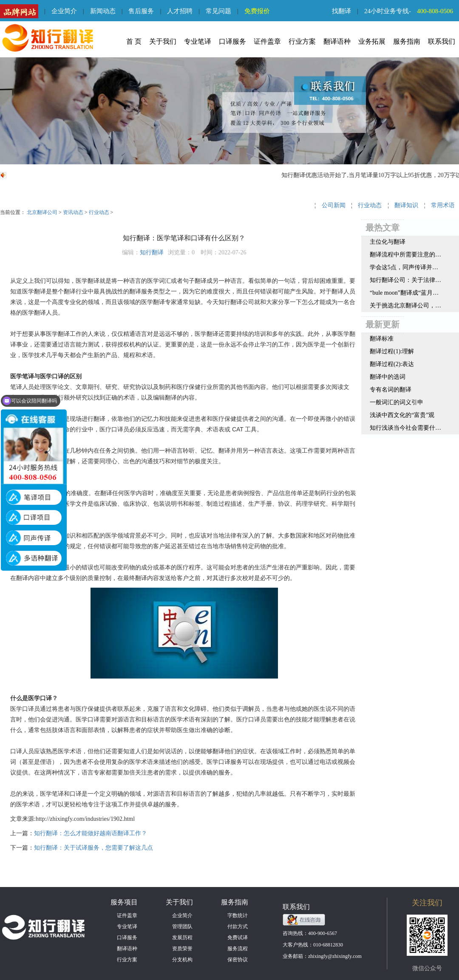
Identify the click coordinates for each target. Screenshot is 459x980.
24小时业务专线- (412, 11)
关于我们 (163, 41)
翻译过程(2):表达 (392, 364)
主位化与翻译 (388, 242)
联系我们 (442, 41)
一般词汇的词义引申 (397, 402)
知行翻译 (152, 252)
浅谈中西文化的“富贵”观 (402, 415)
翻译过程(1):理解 (392, 351)
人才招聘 (180, 11)
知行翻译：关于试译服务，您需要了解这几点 (93, 848)
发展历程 (182, 938)
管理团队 (182, 926)
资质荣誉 (182, 949)
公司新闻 (334, 205)
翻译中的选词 (388, 377)
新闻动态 (103, 11)
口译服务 (232, 41)
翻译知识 (406, 205)
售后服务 (141, 11)
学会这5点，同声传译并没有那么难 (405, 267)
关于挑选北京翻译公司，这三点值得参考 (405, 306)
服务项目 (124, 902)
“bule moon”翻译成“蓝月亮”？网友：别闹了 (405, 293)
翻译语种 (337, 41)
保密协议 (238, 960)
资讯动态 (73, 212)
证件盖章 (267, 41)
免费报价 (257, 11)
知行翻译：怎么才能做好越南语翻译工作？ (91, 833)
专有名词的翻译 (391, 390)
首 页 (134, 41)
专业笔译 (198, 41)
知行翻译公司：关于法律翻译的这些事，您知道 (405, 280)
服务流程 (238, 949)
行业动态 (99, 212)
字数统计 (238, 915)
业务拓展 (372, 41)
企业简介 (64, 11)
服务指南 (407, 41)
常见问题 (218, 11)
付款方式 (238, 926)
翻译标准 (382, 339)
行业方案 (302, 41)
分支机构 (182, 960)
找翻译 (341, 11)
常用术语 (443, 205)
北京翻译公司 (42, 212)
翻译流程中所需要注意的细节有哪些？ (405, 255)
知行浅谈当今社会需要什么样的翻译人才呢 (405, 428)
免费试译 (238, 938)
